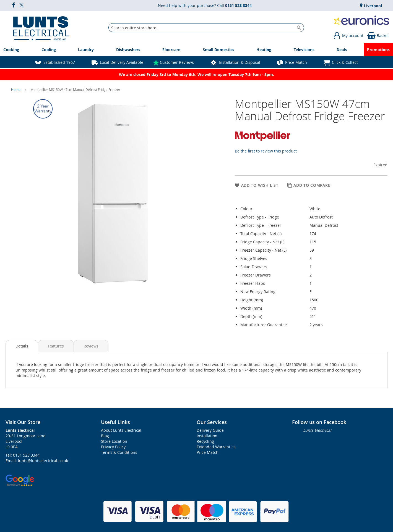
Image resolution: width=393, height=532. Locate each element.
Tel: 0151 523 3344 (23, 455)
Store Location (114, 441)
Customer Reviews (177, 62)
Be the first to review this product (266, 151)
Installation (207, 436)
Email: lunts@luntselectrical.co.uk (37, 461)
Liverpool (372, 6)
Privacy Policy (113, 447)
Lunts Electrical (317, 430)
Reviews (91, 346)
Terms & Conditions (119, 452)
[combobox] (206, 28)
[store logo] (41, 28)
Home (16, 89)
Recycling (205, 441)
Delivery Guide (210, 430)
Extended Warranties (216, 447)
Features (56, 346)
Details (22, 346)
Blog (105, 436)
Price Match (296, 62)
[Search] (299, 28)
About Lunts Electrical (121, 430)
